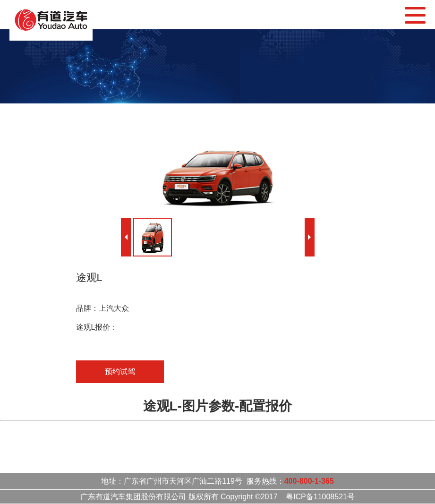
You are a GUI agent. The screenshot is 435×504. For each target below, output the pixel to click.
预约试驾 (120, 372)
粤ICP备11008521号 (320, 497)
